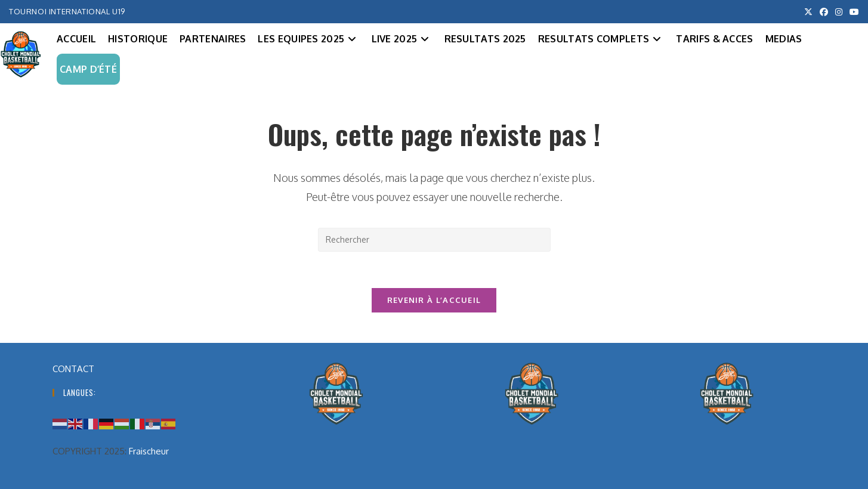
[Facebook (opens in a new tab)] (824, 12)
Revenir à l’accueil (434, 300)
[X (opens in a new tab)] (808, 12)
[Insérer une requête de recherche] (434, 240)
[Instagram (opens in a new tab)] (839, 12)
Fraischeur (149, 451)
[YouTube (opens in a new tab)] (852, 12)
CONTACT (73, 369)
